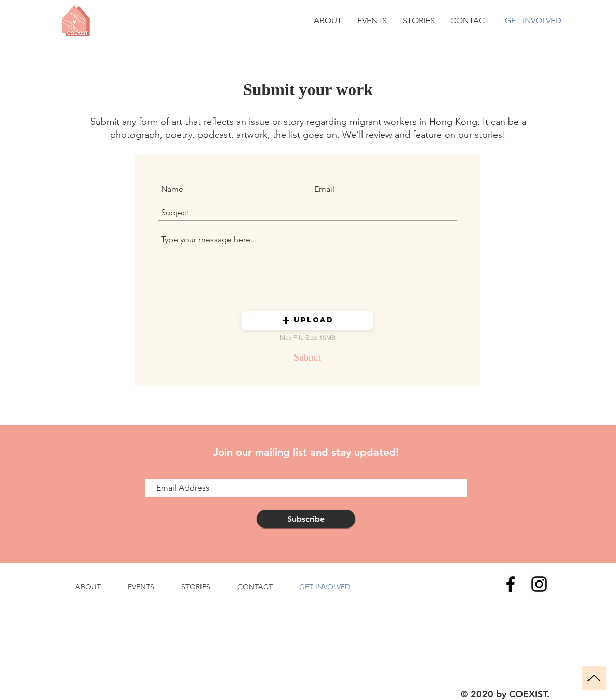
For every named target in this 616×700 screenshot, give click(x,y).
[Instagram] (539, 584)
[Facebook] (511, 584)
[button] (307, 320)
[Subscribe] (306, 519)
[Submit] (307, 358)
